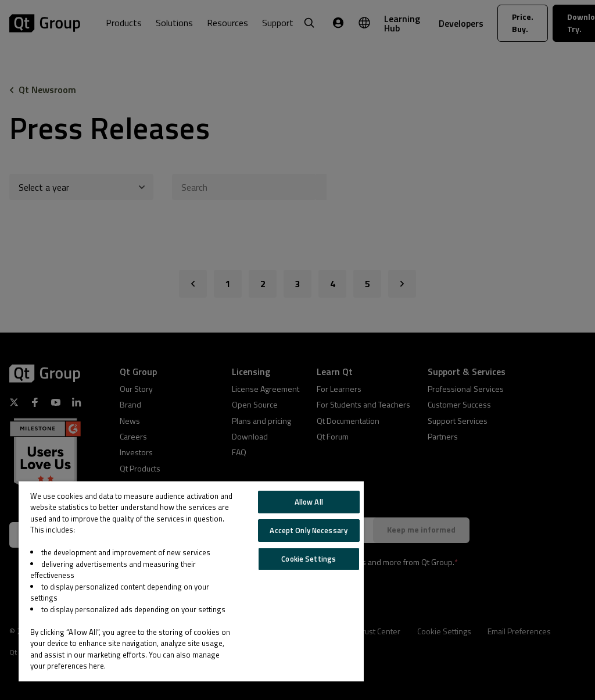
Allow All (309, 502)
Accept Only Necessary (309, 530)
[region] (191, 581)
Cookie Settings (309, 559)
